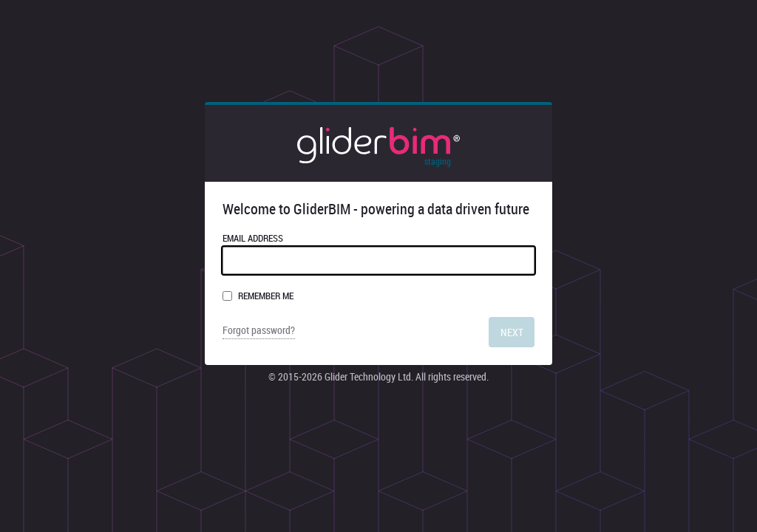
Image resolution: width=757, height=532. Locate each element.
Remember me (266, 296)
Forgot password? (259, 330)
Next (512, 332)
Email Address (378, 253)
